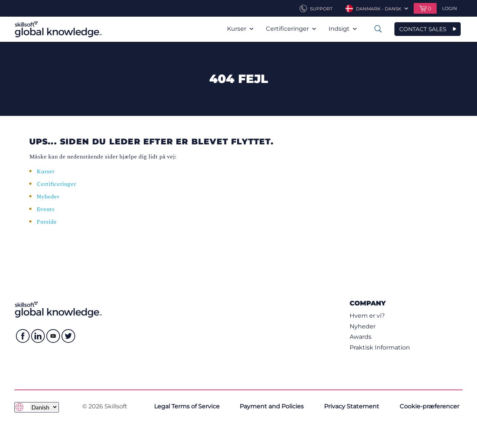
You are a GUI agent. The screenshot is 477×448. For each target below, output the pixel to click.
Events (46, 209)
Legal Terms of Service (187, 406)
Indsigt (343, 29)
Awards (361, 337)
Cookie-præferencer (429, 406)
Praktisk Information (380, 347)
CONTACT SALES (423, 29)
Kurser (240, 29)
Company (368, 303)
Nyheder (48, 197)
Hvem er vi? (367, 316)
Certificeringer (291, 29)
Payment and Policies (272, 406)
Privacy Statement (352, 406)
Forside (47, 222)
